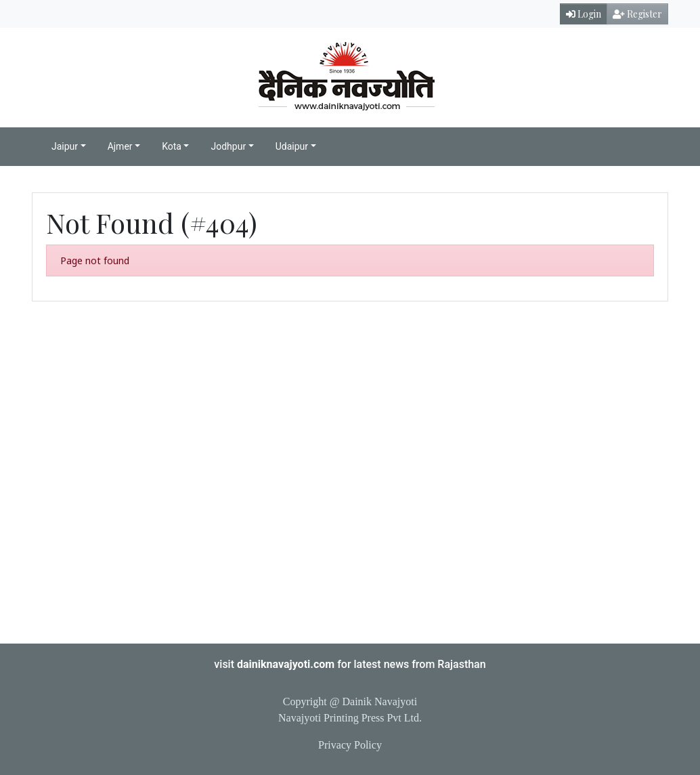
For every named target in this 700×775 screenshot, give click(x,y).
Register (637, 14)
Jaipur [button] (65, 146)
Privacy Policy (350, 745)
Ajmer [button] (120, 146)
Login (584, 14)
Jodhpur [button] (228, 146)
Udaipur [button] (292, 146)
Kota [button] (172, 146)
